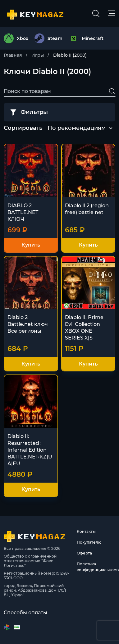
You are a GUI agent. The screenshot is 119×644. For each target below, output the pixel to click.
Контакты (86, 531)
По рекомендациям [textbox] (77, 128)
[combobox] (77, 128)
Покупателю (89, 542)
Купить (31, 245)
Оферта (84, 553)
